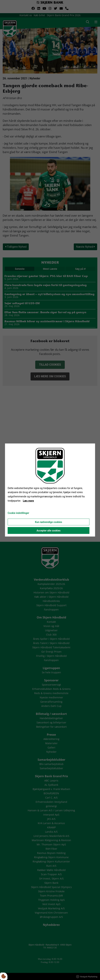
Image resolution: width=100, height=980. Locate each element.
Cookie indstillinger (18, 513)
